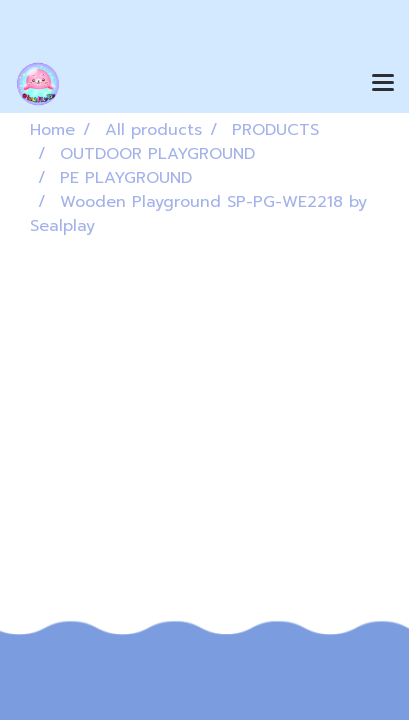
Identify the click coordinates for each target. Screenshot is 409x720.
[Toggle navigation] (383, 84)
